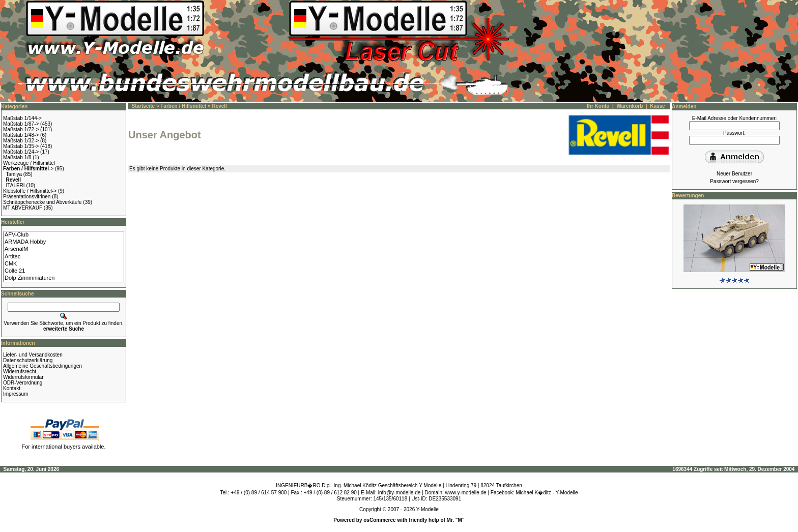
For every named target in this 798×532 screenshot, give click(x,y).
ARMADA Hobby (64, 242)
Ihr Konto (598, 106)
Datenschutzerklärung (28, 360)
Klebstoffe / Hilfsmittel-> (30, 191)
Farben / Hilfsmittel (183, 106)
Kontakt (12, 388)
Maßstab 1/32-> (21, 141)
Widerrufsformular (23, 377)
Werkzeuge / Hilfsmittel (29, 163)
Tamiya (14, 174)
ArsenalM (64, 249)
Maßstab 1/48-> (21, 135)
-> (28, 169)
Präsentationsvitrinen (27, 197)
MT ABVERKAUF (23, 208)
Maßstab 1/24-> (21, 152)
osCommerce (379, 520)
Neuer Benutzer (734, 174)
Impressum (16, 394)
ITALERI (16, 185)
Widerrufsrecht (20, 372)
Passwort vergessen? (734, 181)
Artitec (64, 257)
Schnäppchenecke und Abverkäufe (42, 202)
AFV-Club (64, 235)
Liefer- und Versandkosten (33, 355)
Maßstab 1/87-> (21, 124)
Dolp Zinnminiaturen (64, 278)
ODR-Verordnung (23, 383)
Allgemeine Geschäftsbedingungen (42, 366)
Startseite (144, 106)
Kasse (657, 106)
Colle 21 (64, 271)
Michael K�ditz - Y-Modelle (547, 493)
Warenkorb (630, 106)
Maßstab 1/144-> (22, 118)
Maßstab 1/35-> (21, 146)
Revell (219, 106)
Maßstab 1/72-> (21, 129)
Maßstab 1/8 (17, 157)
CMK (64, 264)
